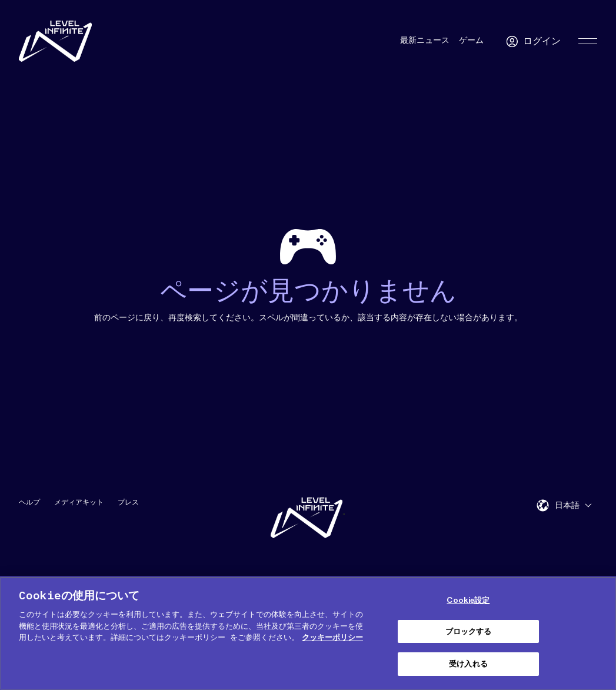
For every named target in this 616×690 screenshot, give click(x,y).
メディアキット (79, 502)
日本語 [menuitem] (567, 506)
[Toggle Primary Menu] (588, 41)
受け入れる (468, 664)
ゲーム (471, 41)
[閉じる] (597, 632)
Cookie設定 (468, 600)
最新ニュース (425, 41)
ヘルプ (29, 502)
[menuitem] (573, 505)
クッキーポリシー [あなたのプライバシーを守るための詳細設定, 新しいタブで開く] (332, 637)
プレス (128, 502)
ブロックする (469, 631)
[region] (308, 633)
